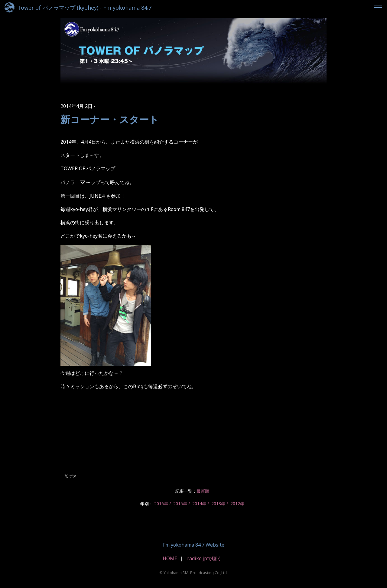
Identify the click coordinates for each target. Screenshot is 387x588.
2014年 (199, 504)
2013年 (218, 504)
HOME (170, 558)
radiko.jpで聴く (204, 558)
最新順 (203, 491)
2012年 (237, 504)
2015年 (180, 504)
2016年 (161, 504)
